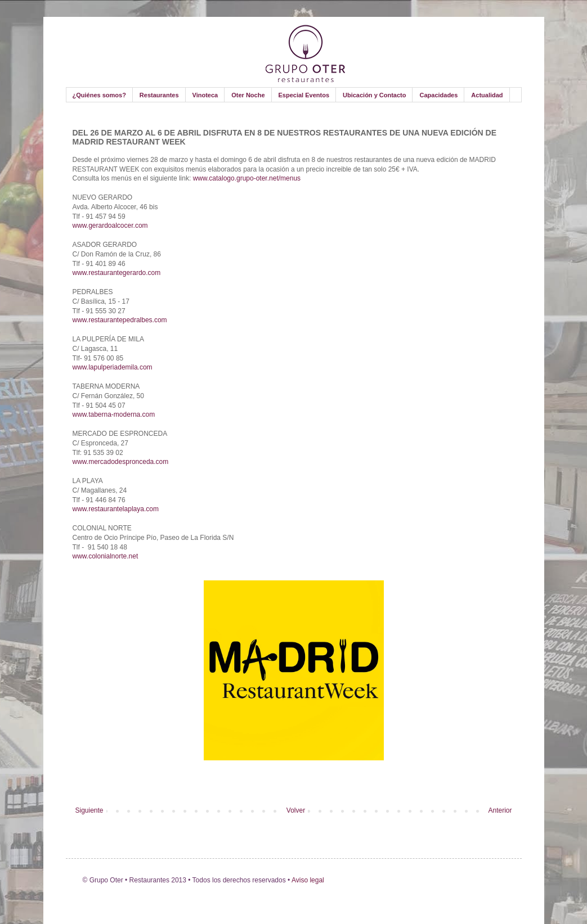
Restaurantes (159, 95)
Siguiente (89, 810)
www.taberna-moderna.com (114, 414)
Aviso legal (307, 880)
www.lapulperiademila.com (113, 367)
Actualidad (487, 95)
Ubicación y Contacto (374, 95)
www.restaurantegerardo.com (117, 273)
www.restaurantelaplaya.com (116, 509)
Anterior (500, 810)
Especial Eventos (304, 95)
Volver (296, 810)
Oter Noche (248, 95)
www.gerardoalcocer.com (110, 226)
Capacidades (438, 95)
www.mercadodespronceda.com (121, 462)
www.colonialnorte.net (106, 556)
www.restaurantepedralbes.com (120, 320)
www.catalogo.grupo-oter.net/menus (247, 178)
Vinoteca (205, 95)
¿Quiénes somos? (99, 95)
